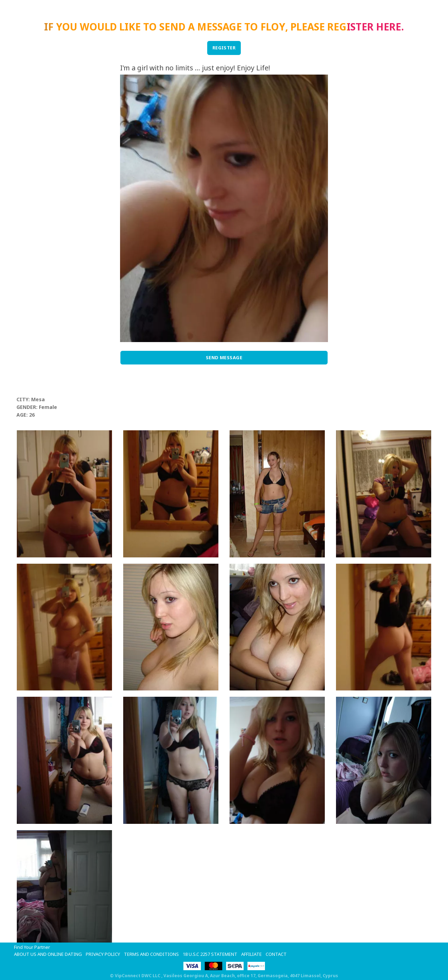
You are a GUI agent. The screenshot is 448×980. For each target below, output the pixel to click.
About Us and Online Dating (48, 954)
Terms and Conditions (151, 954)
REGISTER (224, 48)
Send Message (224, 357)
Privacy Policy (103, 954)
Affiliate (251, 954)
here (388, 27)
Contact (276, 954)
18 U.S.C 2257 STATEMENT (210, 954)
